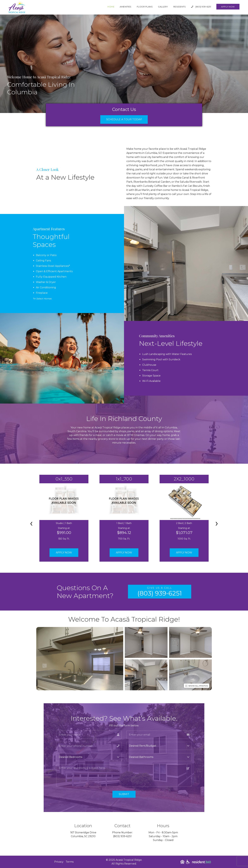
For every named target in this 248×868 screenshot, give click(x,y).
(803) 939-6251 (201, 7)
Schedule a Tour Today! (124, 119)
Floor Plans (145, 7)
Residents (180, 7)
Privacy (59, 862)
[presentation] (31, 523)
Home (111, 7)
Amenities (126, 7)
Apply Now (228, 7)
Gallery (163, 7)
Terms (70, 862)
